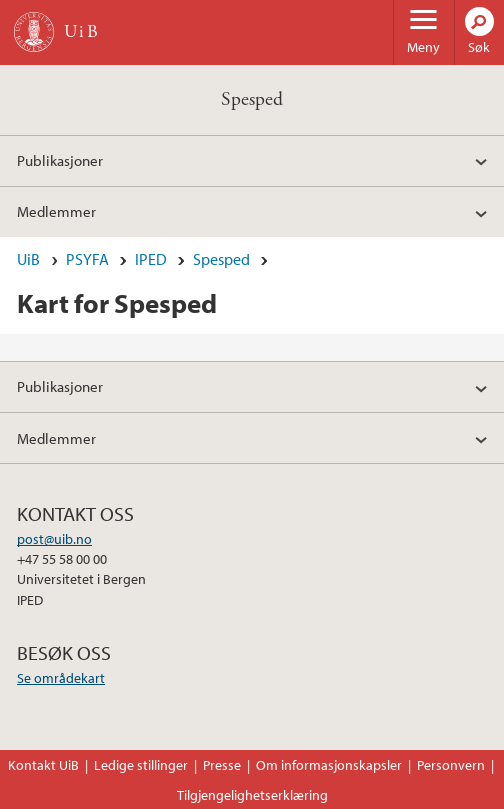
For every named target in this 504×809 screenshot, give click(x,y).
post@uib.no (54, 539)
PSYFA (87, 259)
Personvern (451, 765)
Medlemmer (56, 211)
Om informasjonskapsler (329, 765)
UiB (28, 259)
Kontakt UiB (43, 765)
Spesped (252, 99)
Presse (222, 765)
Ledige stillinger (141, 765)
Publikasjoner (60, 160)
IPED (151, 259)
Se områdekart (61, 678)
